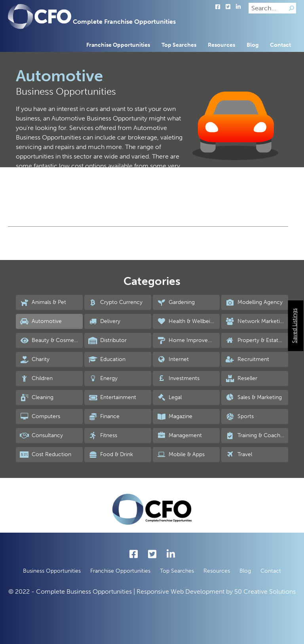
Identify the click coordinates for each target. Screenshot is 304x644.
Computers (40, 417)
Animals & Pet (43, 302)
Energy (103, 378)
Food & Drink (111, 455)
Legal (169, 397)
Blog (253, 45)
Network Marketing (256, 321)
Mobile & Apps (181, 455)
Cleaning (37, 397)
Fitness (103, 436)
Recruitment (247, 359)
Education (107, 359)
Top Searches (179, 45)
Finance (104, 417)
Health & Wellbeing (187, 321)
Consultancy (41, 436)
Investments (178, 378)
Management (179, 436)
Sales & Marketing (253, 397)
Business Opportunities (52, 571)
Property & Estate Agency (257, 340)
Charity (35, 359)
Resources (221, 45)
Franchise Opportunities (118, 45)
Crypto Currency (115, 302)
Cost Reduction (46, 455)
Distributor (107, 340)
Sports (239, 417)
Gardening (176, 302)
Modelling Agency (254, 302)
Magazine (175, 417)
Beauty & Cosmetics (51, 340)
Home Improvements (188, 340)
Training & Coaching (256, 436)
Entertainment (112, 397)
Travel (238, 455)
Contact (280, 45)
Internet (173, 359)
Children (36, 378)
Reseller (241, 378)
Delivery (104, 321)
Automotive (41, 321)
